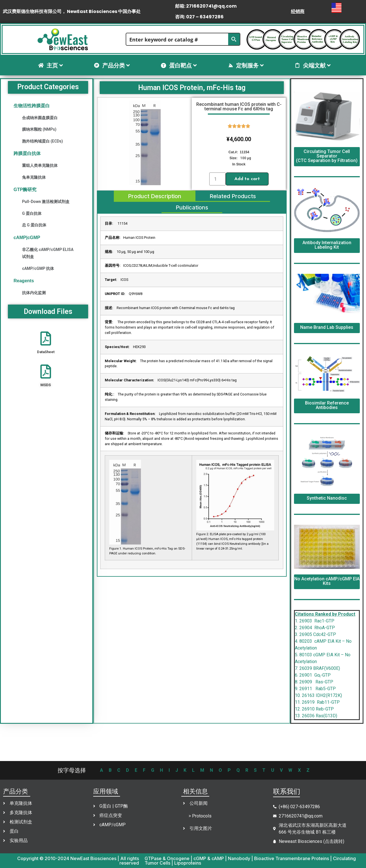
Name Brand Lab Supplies (327, 327)
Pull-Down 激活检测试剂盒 (46, 202)
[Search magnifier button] (234, 39)
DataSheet (46, 352)
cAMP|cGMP (27, 238)
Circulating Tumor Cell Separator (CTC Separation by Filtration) (327, 156)
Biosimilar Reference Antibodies (327, 405)
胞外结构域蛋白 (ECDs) (43, 141)
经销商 (298, 11)
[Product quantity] (217, 179)
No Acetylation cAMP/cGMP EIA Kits (327, 581)
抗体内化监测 (34, 293)
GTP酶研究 (25, 190)
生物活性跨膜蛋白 (32, 106)
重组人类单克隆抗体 (40, 165)
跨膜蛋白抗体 (27, 153)
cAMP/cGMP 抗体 (38, 268)
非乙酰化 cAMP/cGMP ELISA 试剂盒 (48, 253)
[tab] (155, 196)
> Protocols (200, 816)
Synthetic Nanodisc (327, 498)
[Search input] (177, 39)
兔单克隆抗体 (34, 177)
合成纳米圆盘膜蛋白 (40, 118)
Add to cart (247, 179)
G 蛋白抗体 (32, 213)
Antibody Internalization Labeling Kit (327, 245)
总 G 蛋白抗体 (34, 225)
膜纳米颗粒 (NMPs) (39, 129)
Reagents (24, 281)
